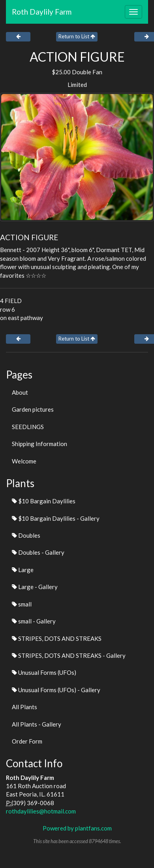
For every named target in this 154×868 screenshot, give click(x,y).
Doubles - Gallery (38, 552)
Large (23, 570)
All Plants (24, 707)
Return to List (77, 36)
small (22, 604)
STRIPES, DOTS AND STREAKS (57, 638)
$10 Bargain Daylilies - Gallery (56, 518)
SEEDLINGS (28, 427)
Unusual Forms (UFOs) (44, 672)
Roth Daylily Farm (42, 12)
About (20, 392)
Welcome (24, 461)
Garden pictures (33, 409)
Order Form (27, 741)
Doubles (26, 535)
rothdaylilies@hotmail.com (41, 811)
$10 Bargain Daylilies (44, 501)
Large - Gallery (35, 587)
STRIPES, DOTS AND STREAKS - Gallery (69, 655)
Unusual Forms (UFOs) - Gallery (56, 690)
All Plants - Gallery (37, 724)
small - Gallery (34, 621)
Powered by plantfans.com (77, 828)
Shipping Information (39, 444)
